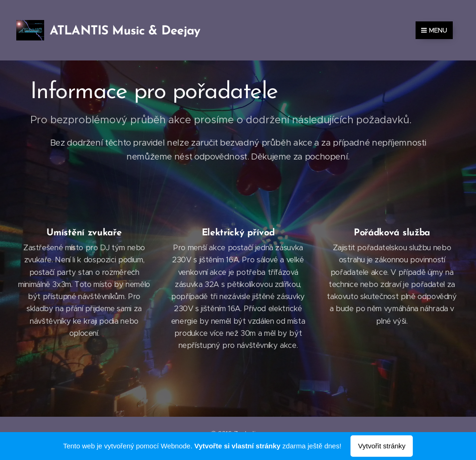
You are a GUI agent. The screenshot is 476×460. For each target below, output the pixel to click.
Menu (434, 30)
